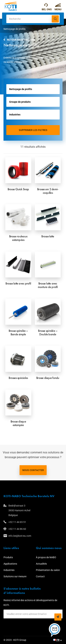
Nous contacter (33, 470)
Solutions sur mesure (15, 576)
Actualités (41, 564)
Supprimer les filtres (33, 130)
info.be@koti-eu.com (20, 536)
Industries (9, 570)
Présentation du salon (48, 570)
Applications (10, 564)
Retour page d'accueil (21, 40)
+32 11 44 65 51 (46, 6)
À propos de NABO (46, 557)
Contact (40, 576)
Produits (8, 557)
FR (56, 640)
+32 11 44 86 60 (17, 529)
